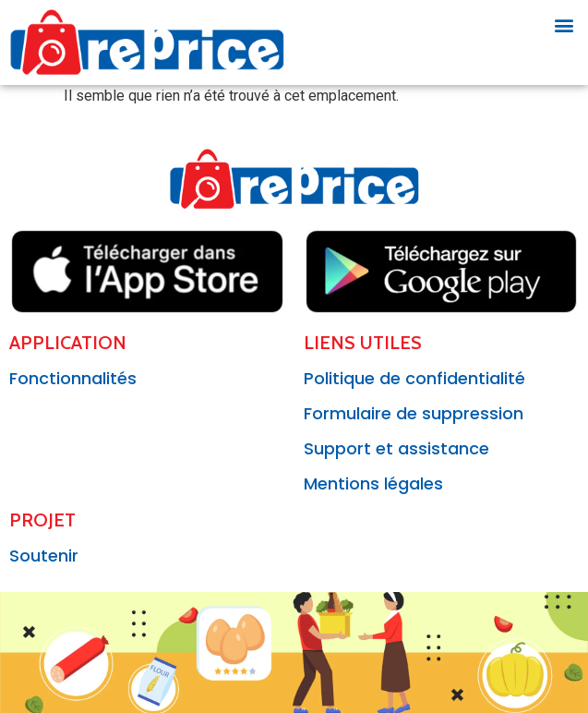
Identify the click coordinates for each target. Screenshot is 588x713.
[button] (564, 24)
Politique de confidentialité (414, 378)
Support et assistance (396, 448)
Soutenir (44, 556)
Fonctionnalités (73, 378)
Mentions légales (373, 483)
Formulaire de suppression (414, 413)
